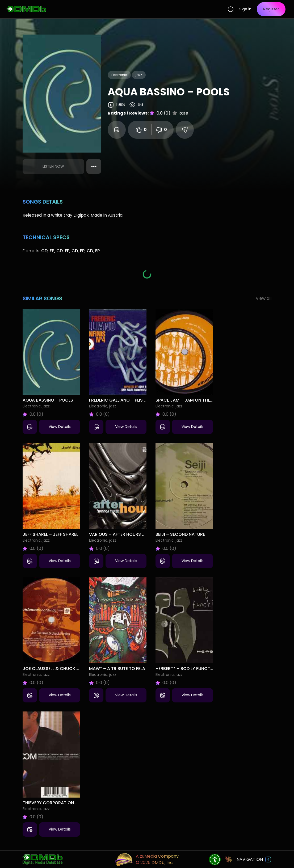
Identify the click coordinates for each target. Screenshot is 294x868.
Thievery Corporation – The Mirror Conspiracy (78, 803)
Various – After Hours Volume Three (131, 534)
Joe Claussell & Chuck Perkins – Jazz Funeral (75, 669)
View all (264, 298)
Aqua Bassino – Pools (48, 400)
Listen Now (53, 166)
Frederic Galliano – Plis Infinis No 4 (129, 400)
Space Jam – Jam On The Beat (188, 400)
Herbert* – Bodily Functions (188, 669)
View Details (60, 427)
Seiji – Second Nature (180, 534)
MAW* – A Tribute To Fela (117, 669)
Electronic (119, 75)
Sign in (245, 9)
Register (271, 9)
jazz (139, 75)
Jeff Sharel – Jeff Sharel (50, 534)
